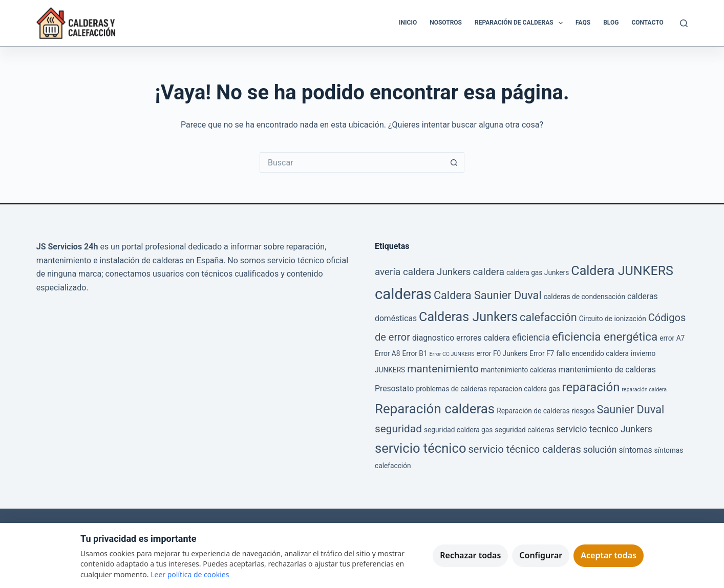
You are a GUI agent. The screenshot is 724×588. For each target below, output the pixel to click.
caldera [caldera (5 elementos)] (489, 272)
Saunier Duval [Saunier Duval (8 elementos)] (631, 409)
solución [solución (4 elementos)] (600, 450)
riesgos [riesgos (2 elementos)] (583, 411)
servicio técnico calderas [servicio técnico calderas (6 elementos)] (525, 449)
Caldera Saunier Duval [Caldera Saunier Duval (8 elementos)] (488, 295)
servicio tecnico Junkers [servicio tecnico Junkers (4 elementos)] (604, 429)
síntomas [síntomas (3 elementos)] (635, 450)
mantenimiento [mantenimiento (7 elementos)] (443, 369)
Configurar (541, 555)
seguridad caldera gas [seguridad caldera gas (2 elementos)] (458, 430)
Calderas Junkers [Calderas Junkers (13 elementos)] (468, 317)
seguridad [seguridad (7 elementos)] (398, 429)
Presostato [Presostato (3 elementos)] (394, 388)
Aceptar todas (609, 555)
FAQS (583, 23)
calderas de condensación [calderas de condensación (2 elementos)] (584, 297)
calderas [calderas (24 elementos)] (403, 294)
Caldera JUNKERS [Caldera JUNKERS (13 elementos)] (622, 271)
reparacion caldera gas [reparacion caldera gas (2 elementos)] (525, 389)
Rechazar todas (470, 555)
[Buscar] (684, 23)
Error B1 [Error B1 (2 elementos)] (414, 353)
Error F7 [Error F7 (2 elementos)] (542, 353)
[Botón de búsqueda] (454, 162)
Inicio (408, 23)
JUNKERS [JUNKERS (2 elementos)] (390, 370)
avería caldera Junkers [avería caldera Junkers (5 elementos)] (423, 272)
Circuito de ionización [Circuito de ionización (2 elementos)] (613, 319)
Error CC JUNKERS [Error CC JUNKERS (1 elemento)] (452, 354)
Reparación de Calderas (521, 23)
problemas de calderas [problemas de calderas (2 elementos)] (451, 389)
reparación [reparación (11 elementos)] (591, 387)
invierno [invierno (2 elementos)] (643, 353)
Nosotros (446, 23)
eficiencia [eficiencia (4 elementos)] (531, 338)
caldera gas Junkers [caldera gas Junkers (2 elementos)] (538, 272)
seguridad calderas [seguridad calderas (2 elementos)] (524, 430)
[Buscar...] (352, 162)
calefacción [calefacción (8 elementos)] (548, 317)
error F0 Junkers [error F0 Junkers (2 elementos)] (502, 353)
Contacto (647, 23)
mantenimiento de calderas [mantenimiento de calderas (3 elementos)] (607, 370)
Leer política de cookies (190, 574)
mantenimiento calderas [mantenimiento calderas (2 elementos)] (518, 370)
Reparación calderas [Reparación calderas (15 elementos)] (435, 409)
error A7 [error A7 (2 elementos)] (672, 338)
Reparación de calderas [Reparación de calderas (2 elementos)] (533, 411)
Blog (611, 23)
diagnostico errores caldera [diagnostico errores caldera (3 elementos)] (461, 338)
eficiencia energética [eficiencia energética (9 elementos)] (605, 337)
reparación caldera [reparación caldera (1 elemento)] (644, 390)
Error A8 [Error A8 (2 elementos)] (388, 353)
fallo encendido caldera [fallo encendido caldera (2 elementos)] (592, 353)
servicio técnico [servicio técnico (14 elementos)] (421, 448)
